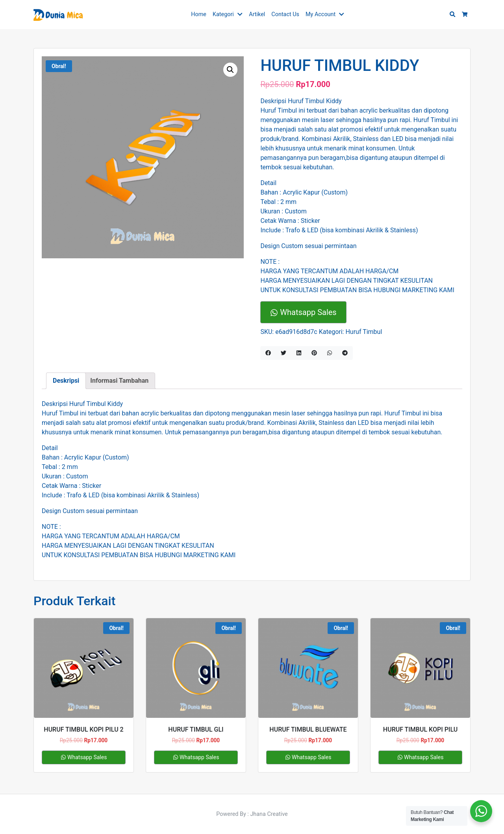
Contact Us (285, 14)
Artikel (257, 14)
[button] (241, 15)
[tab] (66, 381)
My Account (321, 14)
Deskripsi (66, 381)
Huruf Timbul (364, 332)
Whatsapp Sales (303, 312)
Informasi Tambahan (119, 381)
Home (199, 14)
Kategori (223, 14)
